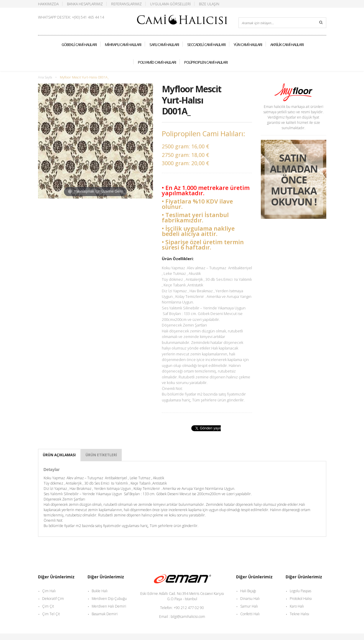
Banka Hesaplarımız (85, 4)
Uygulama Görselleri (170, 4)
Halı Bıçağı (248, 591)
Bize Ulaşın (209, 4)
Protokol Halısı (301, 599)
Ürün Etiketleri (101, 455)
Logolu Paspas (300, 591)
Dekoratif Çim (53, 599)
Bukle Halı (100, 591)
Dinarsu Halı (250, 599)
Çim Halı (49, 591)
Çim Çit (48, 606)
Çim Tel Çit (51, 614)
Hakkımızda (48, 4)
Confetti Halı (250, 614)
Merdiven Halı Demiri (109, 606)
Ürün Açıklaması (59, 455)
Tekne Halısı (299, 614)
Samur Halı (249, 606)
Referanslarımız (126, 4)
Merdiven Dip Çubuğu (109, 599)
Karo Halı (297, 606)
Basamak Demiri (105, 614)
